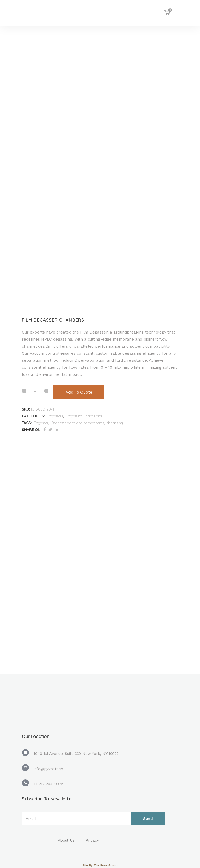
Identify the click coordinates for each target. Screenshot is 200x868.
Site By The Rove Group (100, 865)
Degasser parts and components (78, 423)
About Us (66, 840)
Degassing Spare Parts (84, 416)
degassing (115, 423)
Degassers (55, 416)
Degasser (41, 423)
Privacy (92, 840)
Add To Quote (79, 392)
